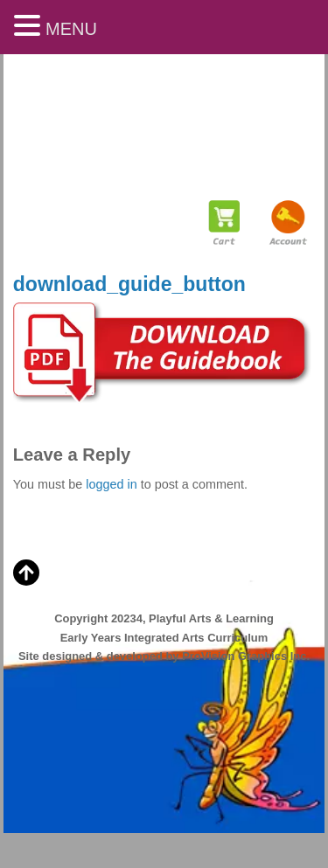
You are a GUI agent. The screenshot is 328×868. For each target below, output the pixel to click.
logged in (111, 484)
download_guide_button (129, 284)
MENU (71, 29)
